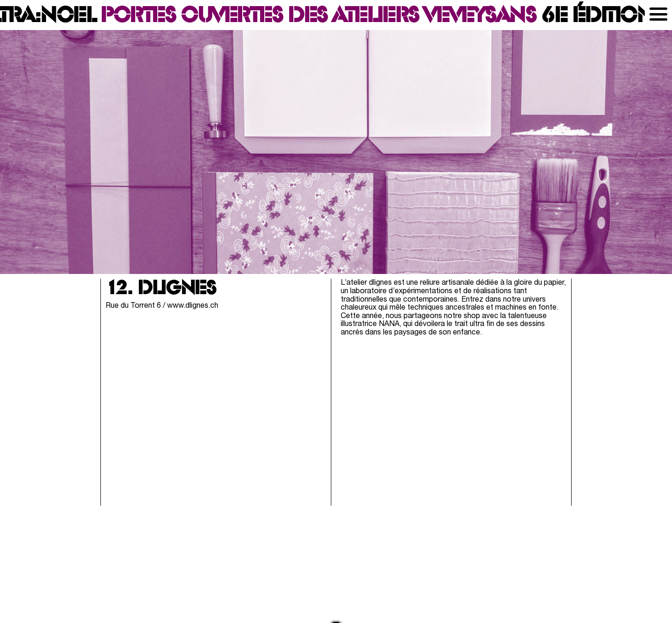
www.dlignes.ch (193, 306)
